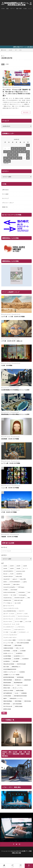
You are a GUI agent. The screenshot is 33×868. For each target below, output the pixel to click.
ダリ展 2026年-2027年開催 (9, 512)
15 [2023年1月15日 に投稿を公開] (28, 152)
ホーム (4, 866)
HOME (3, 9)
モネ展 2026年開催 (7, 365)
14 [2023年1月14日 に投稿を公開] (24, 152)
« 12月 (5, 163)
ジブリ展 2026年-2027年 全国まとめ (12, 341)
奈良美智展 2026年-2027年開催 (10, 439)
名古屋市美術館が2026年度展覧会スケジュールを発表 (15, 390)
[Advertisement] (16, 27)
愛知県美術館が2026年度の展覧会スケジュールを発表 (15, 414)
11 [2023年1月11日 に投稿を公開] (13, 152)
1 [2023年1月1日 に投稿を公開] (28, 145)
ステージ (12, 9)
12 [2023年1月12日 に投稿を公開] (16, 152)
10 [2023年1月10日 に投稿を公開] (9, 152)
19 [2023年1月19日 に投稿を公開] (16, 155)
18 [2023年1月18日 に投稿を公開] (13, 155)
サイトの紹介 (5, 194)
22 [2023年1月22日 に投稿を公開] (28, 155)
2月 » (8, 163)
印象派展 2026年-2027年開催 (10, 537)
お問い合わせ (5, 190)
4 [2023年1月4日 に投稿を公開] (13, 148)
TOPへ (29, 866)
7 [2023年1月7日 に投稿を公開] (24, 148)
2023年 (10, 50)
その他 (25, 9)
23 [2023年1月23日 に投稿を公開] (5, 158)
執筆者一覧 (5, 207)
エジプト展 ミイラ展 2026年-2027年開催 (13, 317)
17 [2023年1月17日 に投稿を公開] (9, 155)
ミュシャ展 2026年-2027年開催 (10, 488)
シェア (12, 866)
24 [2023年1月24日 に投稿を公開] (9, 158)
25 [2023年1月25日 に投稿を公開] (13, 158)
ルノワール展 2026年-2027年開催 (11, 463)
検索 (4, 713)
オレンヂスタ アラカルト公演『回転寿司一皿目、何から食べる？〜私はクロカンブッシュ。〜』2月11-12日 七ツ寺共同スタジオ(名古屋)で (16, 93)
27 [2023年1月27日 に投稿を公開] (20, 158)
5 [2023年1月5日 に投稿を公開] (16, 148)
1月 (16, 50)
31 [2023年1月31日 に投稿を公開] (9, 161)
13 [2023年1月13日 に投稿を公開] (20, 152)
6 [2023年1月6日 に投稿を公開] (20, 148)
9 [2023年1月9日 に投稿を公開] (5, 152)
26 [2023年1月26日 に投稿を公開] (16, 158)
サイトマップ (5, 198)
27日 (20, 50)
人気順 (7, 64)
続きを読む (26, 112)
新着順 (3, 64)
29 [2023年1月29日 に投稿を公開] (28, 158)
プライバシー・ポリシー (8, 203)
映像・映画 (19, 9)
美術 (7, 9)
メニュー (21, 866)
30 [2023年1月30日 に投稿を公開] (5, 161)
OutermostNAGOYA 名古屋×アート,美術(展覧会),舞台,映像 (16, 4)
